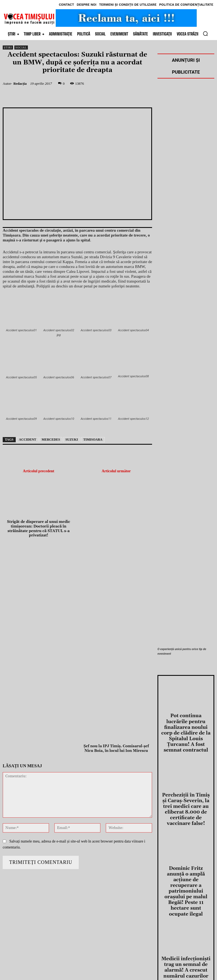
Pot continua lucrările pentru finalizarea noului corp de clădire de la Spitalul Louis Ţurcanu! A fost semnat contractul (186, 723)
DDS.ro (76, 967)
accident (28, 440)
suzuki (72, 440)
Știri (8, 47)
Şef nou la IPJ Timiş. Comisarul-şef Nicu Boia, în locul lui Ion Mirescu (116, 749)
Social (21, 47)
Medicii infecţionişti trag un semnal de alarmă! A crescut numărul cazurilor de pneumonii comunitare (186, 893)
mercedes (51, 440)
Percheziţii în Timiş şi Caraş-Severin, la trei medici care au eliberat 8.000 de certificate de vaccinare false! (186, 779)
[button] (205, 34)
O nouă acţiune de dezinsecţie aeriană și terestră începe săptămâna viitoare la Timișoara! (186, 948)
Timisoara (93, 440)
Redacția (20, 83)
